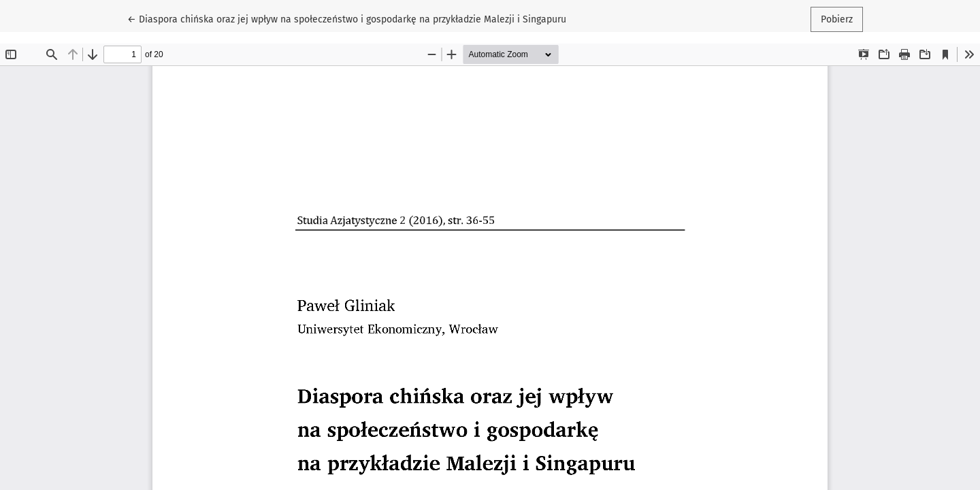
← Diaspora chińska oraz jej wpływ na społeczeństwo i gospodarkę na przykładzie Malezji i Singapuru (347, 18)
